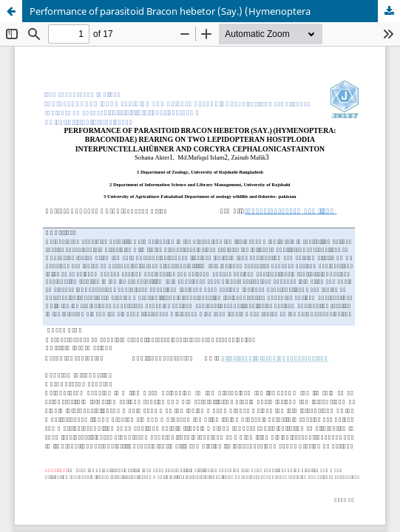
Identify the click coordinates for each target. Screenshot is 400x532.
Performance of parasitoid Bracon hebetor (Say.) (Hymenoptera (170, 11)
